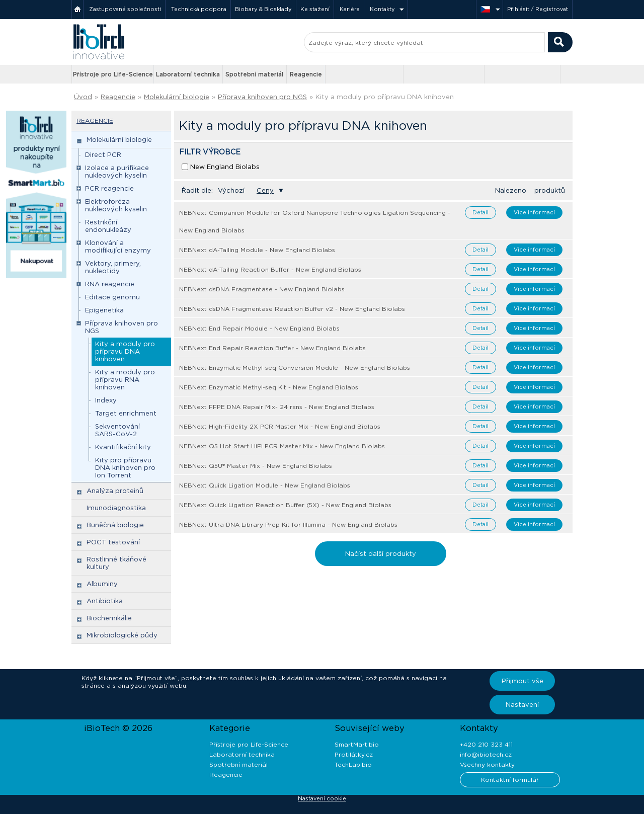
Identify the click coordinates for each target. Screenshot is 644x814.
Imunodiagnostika (116, 508)
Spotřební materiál (254, 74)
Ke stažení (315, 9)
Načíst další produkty (381, 554)
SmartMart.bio (357, 744)
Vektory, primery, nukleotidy (113, 267)
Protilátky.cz (354, 754)
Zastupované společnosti (125, 9)
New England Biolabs (225, 167)
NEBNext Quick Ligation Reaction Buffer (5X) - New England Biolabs (285, 505)
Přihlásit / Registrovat (538, 9)
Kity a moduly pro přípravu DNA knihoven (385, 97)
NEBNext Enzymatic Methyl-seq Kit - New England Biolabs (269, 387)
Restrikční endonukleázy (108, 226)
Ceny (265, 190)
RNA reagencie (110, 284)
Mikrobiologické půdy (122, 635)
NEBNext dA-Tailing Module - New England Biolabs (257, 250)
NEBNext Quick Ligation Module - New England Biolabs (265, 485)
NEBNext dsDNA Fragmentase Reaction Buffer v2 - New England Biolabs (292, 309)
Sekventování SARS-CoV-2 (117, 430)
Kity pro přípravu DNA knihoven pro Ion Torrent (125, 468)
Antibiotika (105, 601)
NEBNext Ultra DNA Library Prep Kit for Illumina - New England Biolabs (288, 524)
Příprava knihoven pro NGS (262, 97)
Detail (480, 212)
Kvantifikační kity (123, 447)
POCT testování (113, 542)
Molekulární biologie (177, 97)
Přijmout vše (522, 681)
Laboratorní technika (188, 74)
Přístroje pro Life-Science (113, 74)
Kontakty (382, 9)
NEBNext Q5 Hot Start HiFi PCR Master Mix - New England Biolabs (282, 446)
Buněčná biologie (115, 525)
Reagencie (306, 74)
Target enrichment (126, 413)
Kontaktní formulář (510, 780)
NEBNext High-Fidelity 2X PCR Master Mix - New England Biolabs (280, 426)
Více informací (534, 212)
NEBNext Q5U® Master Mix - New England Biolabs (256, 466)
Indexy (106, 400)
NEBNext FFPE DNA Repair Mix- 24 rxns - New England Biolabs (277, 407)
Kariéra (350, 9)
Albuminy (102, 584)
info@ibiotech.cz (486, 754)
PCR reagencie (109, 188)
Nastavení (522, 705)
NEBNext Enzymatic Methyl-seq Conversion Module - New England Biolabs (295, 368)
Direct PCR (103, 155)
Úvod (83, 97)
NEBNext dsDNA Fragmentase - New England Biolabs (262, 289)
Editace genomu (112, 297)
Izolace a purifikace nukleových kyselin (117, 172)
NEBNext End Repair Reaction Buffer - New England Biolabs (272, 348)
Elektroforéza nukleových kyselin (116, 205)
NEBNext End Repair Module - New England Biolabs (259, 328)
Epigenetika (104, 310)
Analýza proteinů (115, 491)
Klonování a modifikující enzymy (118, 247)
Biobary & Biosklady (263, 9)
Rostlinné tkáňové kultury (116, 563)
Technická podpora (199, 9)
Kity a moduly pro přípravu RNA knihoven (125, 380)
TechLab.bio (353, 764)
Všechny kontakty (487, 764)
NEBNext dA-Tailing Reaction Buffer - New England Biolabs (270, 269)
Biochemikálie (109, 618)
